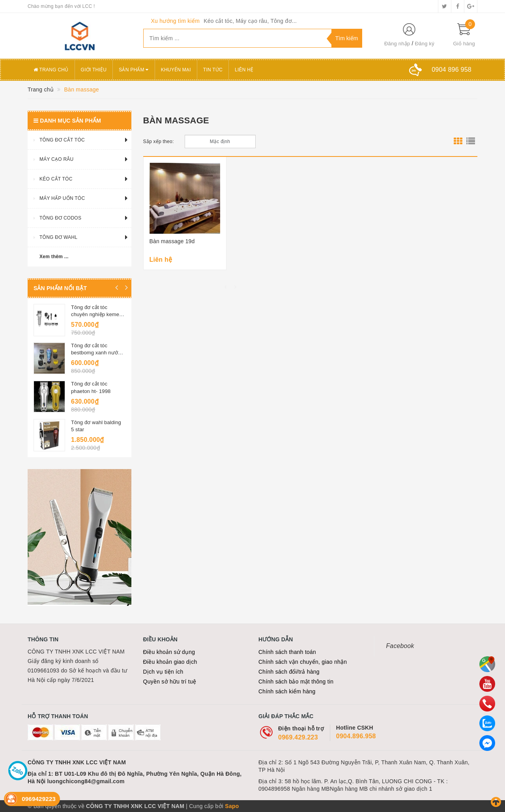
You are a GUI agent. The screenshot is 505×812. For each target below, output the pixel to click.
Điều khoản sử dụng (169, 652)
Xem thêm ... (54, 257)
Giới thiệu (94, 70)
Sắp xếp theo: (159, 142)
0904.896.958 (356, 736)
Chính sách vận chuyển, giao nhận (303, 662)
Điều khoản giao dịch (170, 662)
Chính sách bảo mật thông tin (296, 682)
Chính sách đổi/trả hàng (289, 672)
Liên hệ (244, 70)
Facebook (400, 646)
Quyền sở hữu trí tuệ (170, 682)
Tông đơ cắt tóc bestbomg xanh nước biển (96, 353)
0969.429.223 (298, 737)
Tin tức (213, 70)
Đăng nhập (397, 44)
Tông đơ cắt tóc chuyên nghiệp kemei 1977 (96, 314)
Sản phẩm (134, 70)
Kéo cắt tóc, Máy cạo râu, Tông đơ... (250, 21)
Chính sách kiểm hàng (287, 691)
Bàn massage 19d (172, 241)
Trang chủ (51, 70)
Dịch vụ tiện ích (163, 672)
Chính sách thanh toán (287, 652)
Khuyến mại (176, 70)
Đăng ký (425, 44)
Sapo (232, 806)
